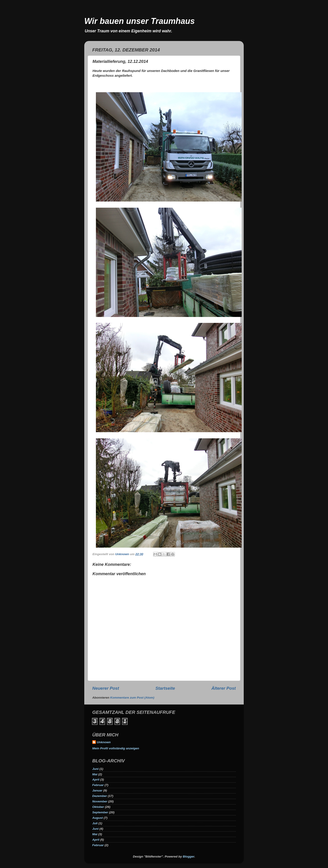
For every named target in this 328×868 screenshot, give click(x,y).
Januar (97, 790)
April (96, 780)
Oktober (98, 807)
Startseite (165, 688)
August (98, 818)
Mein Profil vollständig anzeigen (116, 748)
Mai (95, 774)
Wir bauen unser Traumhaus (140, 21)
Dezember (100, 796)
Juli (95, 823)
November (100, 801)
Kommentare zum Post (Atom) (132, 698)
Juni (95, 769)
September (100, 812)
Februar (98, 785)
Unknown (104, 742)
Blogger (189, 857)
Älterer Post (224, 688)
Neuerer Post (106, 688)
